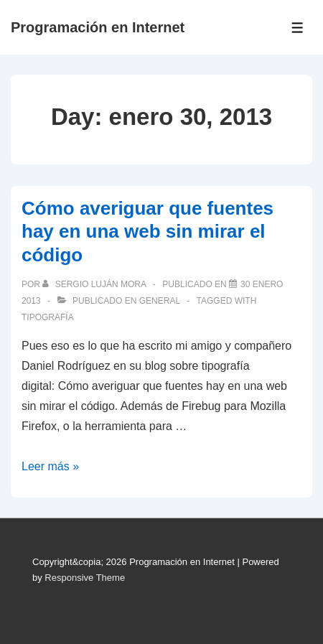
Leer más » (50, 466)
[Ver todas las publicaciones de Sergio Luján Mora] (95, 284)
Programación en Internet (98, 27)
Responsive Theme (85, 578)
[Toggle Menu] (298, 28)
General (160, 301)
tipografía (48, 317)
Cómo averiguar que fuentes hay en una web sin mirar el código (148, 232)
